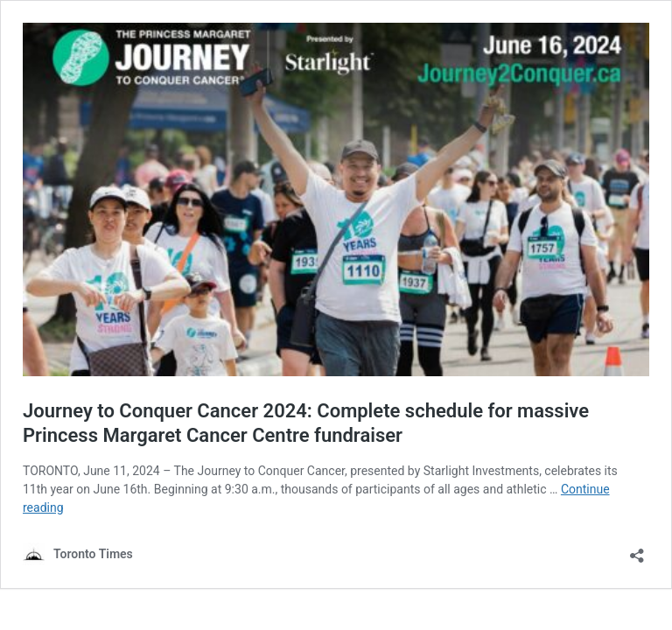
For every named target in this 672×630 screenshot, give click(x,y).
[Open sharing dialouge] (637, 550)
